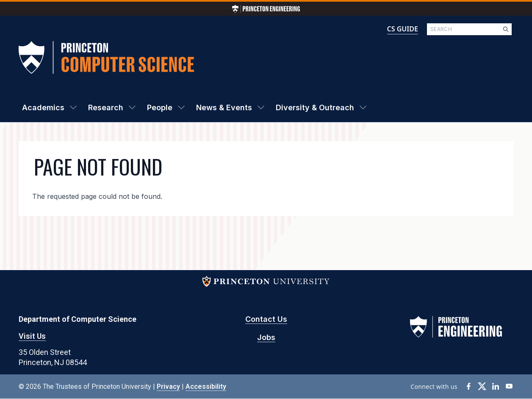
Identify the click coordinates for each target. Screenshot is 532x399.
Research (106, 107)
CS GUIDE (403, 29)
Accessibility (206, 386)
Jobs (266, 337)
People (160, 107)
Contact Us (266, 319)
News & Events (224, 107)
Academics (43, 107)
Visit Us (32, 336)
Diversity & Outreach (315, 107)
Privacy (168, 386)
